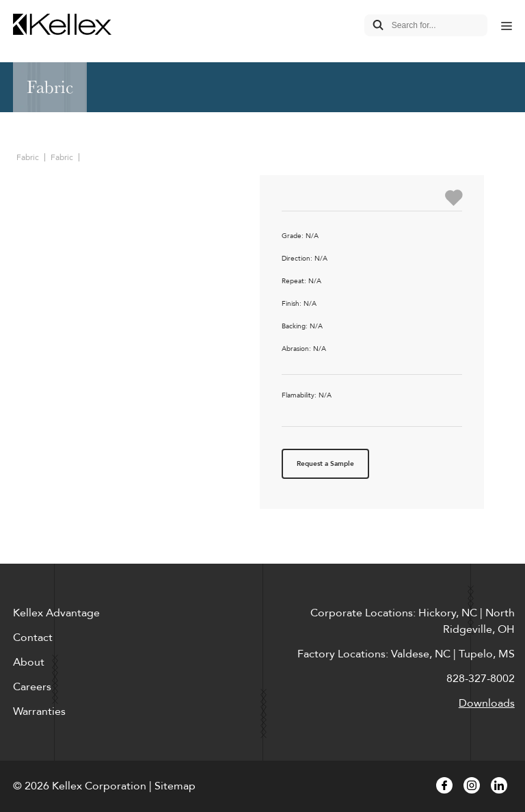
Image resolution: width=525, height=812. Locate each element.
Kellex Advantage (56, 613)
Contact (33, 638)
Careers (32, 687)
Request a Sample (325, 464)
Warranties (39, 711)
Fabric (28, 157)
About (29, 662)
